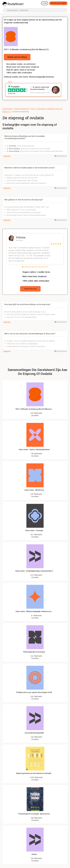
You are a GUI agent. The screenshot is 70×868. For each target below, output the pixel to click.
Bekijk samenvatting (17, 57)
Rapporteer (7, 156)
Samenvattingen (22, 109)
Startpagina (7, 109)
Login (45, 3)
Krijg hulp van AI (61, 156)
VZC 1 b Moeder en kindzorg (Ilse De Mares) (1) (26, 49)
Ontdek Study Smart (58, 3)
